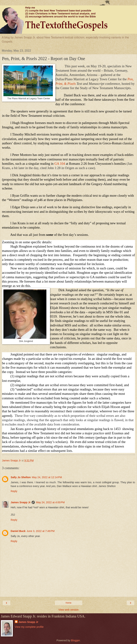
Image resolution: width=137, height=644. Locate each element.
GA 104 (60, 164)
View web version (69, 610)
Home (68, 603)
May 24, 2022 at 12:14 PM (47, 477)
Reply (14, 491)
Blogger (75, 640)
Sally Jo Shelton (21, 477)
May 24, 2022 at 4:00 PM (50, 502)
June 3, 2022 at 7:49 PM (41, 531)
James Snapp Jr (21, 502)
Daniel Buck (18, 531)
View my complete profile (29, 627)
